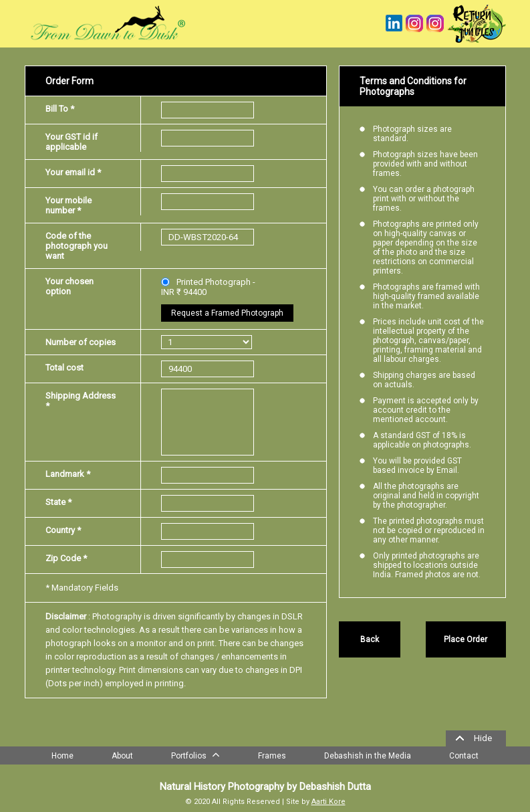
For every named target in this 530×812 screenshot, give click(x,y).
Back (370, 639)
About (122, 756)
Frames (272, 756)
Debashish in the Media (368, 756)
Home (62, 756)
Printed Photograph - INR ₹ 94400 (208, 287)
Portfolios (195, 754)
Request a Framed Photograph (227, 313)
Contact (464, 756)
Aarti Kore (328, 802)
